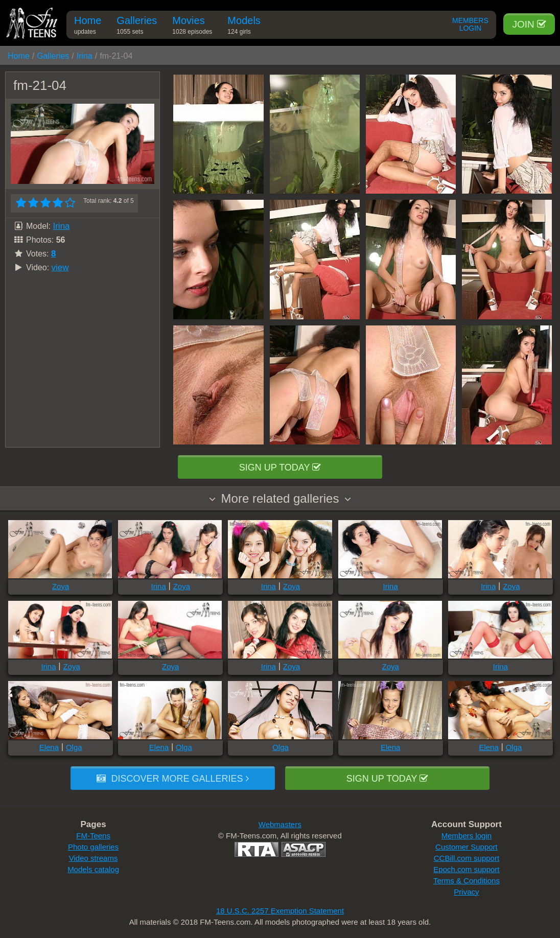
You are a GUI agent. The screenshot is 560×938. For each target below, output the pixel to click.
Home (88, 27)
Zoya (61, 586)
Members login (466, 836)
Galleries (137, 27)
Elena (49, 747)
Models (244, 27)
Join (529, 24)
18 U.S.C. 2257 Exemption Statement (280, 911)
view (60, 267)
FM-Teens (93, 836)
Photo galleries (93, 847)
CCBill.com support (466, 858)
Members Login (470, 25)
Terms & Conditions (466, 881)
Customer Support (466, 847)
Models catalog (93, 869)
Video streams (94, 858)
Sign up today (280, 467)
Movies (192, 27)
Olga (74, 747)
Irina (85, 56)
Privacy (466, 892)
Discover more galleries (172, 779)
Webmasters (280, 824)
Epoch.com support (466, 869)
